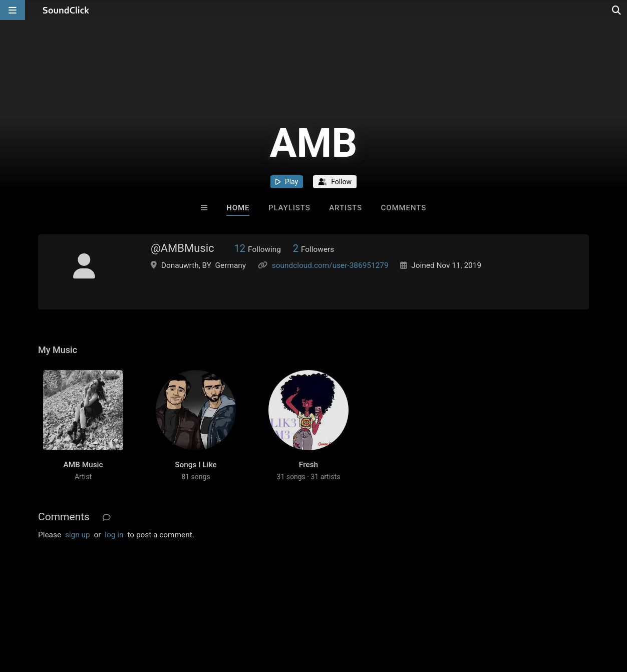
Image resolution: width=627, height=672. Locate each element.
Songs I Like (196, 465)
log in (114, 535)
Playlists (289, 208)
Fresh (308, 465)
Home (238, 208)
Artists (346, 208)
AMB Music (83, 465)
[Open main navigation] (13, 10)
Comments (404, 208)
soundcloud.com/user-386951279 (330, 265)
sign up (78, 535)
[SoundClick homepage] (66, 10)
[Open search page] (617, 10)
